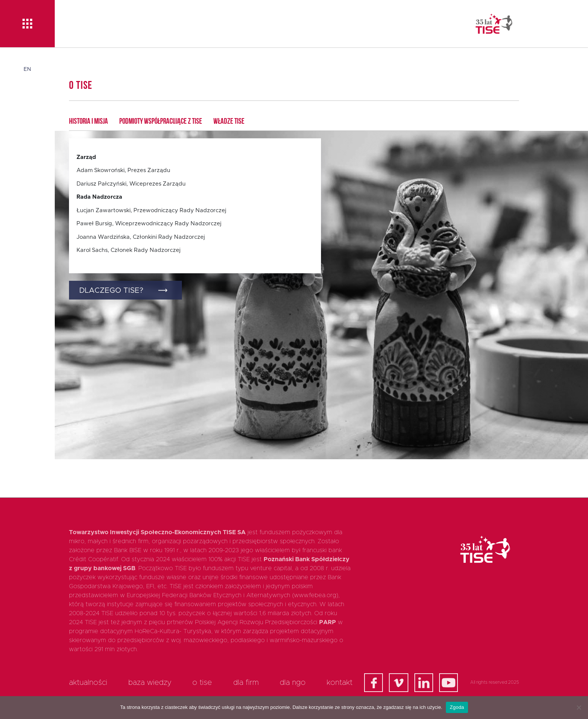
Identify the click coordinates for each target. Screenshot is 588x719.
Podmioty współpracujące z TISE (161, 122)
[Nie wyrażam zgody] (579, 707)
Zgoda (457, 707)
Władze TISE (229, 122)
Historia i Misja (88, 122)
